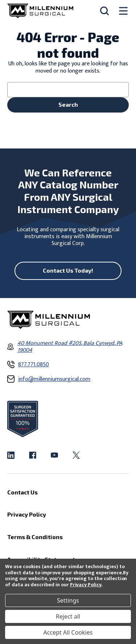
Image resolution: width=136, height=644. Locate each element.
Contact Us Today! (68, 270)
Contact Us (22, 492)
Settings (68, 600)
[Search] (104, 11)
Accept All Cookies (68, 632)
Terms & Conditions (35, 537)
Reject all (68, 616)
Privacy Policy (86, 585)
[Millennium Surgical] (40, 11)
